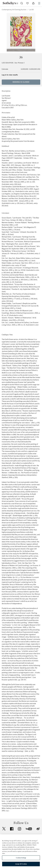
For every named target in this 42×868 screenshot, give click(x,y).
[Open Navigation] (39, 3)
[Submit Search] (22, 3)
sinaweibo (38, 829)
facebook (12, 829)
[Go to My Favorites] (27, 3)
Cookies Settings (21, 858)
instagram (19, 829)
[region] (21, 851)
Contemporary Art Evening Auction (14, 10)
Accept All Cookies (21, 864)
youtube (29, 829)
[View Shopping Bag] (33, 3)
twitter (4, 829)
